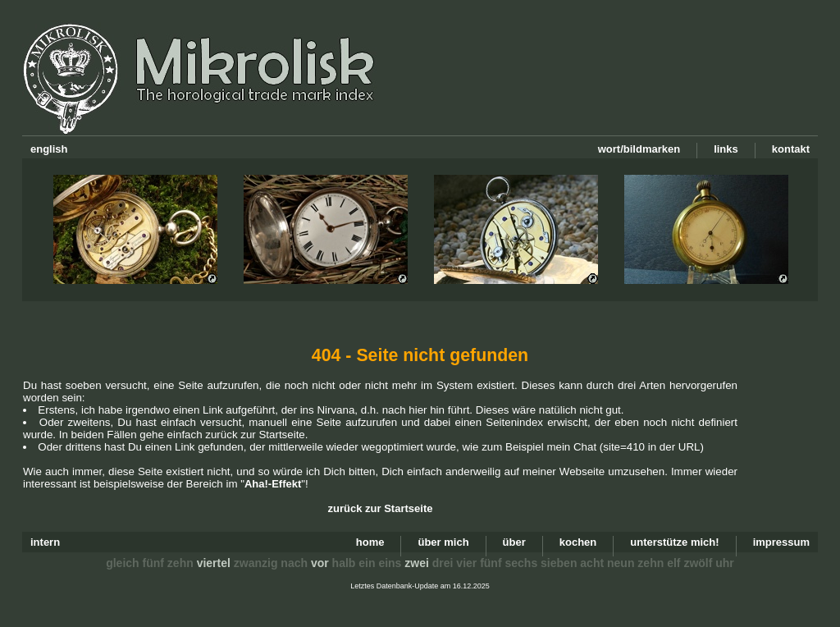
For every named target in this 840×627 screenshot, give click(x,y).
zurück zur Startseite (381, 508)
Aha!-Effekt (273, 484)
